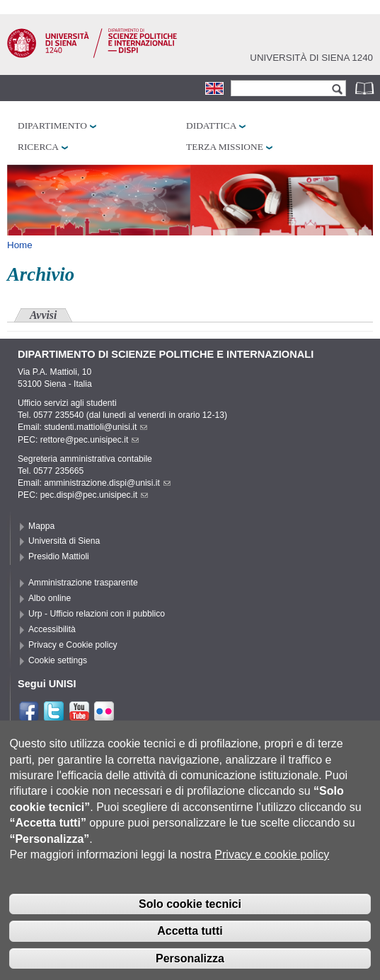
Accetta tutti (190, 948)
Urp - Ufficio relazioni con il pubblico (97, 614)
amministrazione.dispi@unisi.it (107, 483)
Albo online (50, 598)
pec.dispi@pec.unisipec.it (94, 495)
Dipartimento (52, 126)
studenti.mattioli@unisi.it (96, 427)
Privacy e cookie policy (272, 871)
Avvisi (43, 315)
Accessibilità (52, 629)
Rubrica (366, 88)
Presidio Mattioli (59, 556)
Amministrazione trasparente (83, 583)
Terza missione (225, 147)
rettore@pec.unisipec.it (90, 440)
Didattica (211, 126)
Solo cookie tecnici (190, 920)
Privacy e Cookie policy (73, 645)
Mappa (41, 526)
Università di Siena (64, 541)
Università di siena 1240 (311, 58)
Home (20, 245)
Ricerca (38, 147)
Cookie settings (58, 660)
